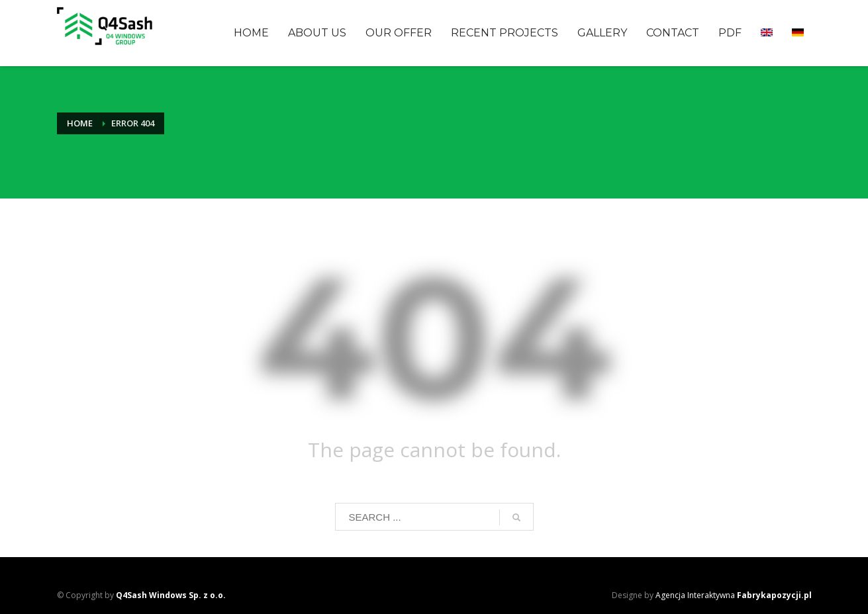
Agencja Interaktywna (734, 595)
